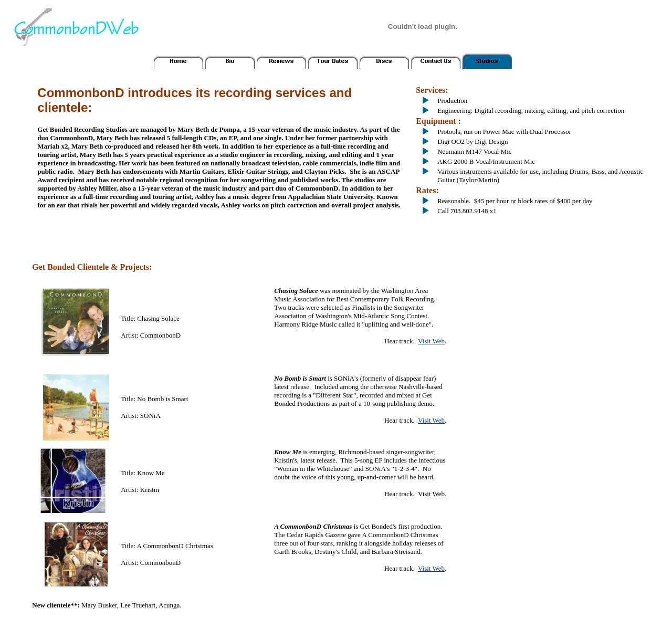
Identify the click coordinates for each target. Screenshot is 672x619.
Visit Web (431, 341)
